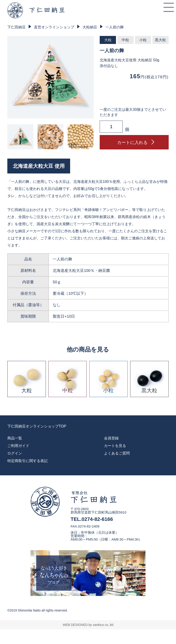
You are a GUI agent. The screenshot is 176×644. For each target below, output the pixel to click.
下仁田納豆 (16, 27)
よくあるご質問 (117, 453)
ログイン (15, 453)
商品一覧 (15, 438)
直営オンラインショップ (54, 27)
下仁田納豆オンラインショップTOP (37, 426)
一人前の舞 (115, 27)
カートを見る (115, 446)
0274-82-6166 (97, 519)
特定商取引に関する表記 (27, 461)
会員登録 (111, 438)
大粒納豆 (90, 27)
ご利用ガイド (18, 446)
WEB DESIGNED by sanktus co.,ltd (88, 625)
